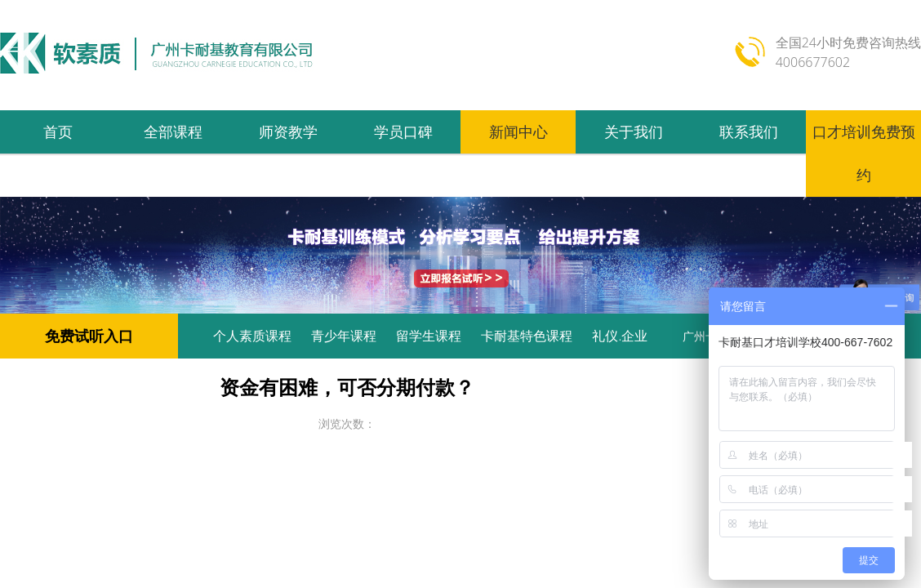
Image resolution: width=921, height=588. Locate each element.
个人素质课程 (252, 336)
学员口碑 (403, 131)
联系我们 (749, 131)
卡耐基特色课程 (527, 336)
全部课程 (173, 131)
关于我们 (634, 131)
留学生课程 (429, 336)
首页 (58, 131)
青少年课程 (344, 336)
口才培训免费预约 (864, 153)
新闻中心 (518, 131)
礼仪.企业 (620, 336)
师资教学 (288, 131)
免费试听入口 (89, 336)
